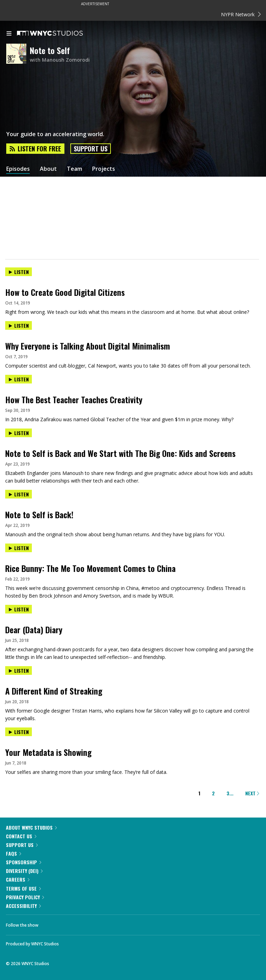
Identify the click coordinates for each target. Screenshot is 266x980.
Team (74, 169)
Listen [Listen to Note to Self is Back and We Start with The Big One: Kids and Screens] (19, 433)
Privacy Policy (25, 897)
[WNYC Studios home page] (59, 34)
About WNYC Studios (31, 827)
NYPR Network (241, 14)
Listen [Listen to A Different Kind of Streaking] (19, 670)
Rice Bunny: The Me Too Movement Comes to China (90, 568)
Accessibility (23, 906)
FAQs (14, 853)
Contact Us (21, 836)
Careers (18, 879)
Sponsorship (24, 862)
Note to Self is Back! (39, 514)
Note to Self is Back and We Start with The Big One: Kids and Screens (120, 453)
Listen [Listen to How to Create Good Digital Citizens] (19, 272)
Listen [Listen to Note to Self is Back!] (19, 494)
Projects (104, 169)
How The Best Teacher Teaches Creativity (74, 399)
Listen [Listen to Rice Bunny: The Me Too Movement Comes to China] (19, 548)
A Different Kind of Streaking (54, 691)
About (48, 169)
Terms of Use (23, 888)
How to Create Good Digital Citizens (65, 292)
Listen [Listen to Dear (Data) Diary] (19, 609)
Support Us (91, 149)
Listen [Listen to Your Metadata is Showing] (19, 732)
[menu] (9, 34)
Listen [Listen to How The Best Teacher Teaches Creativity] (19, 379)
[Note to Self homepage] (18, 54)
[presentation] (133, 278)
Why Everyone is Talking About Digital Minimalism (88, 346)
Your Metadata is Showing (48, 752)
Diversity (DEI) (24, 871)
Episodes (18, 169)
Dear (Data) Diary (34, 629)
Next (252, 793)
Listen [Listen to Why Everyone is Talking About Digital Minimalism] (19, 325)
